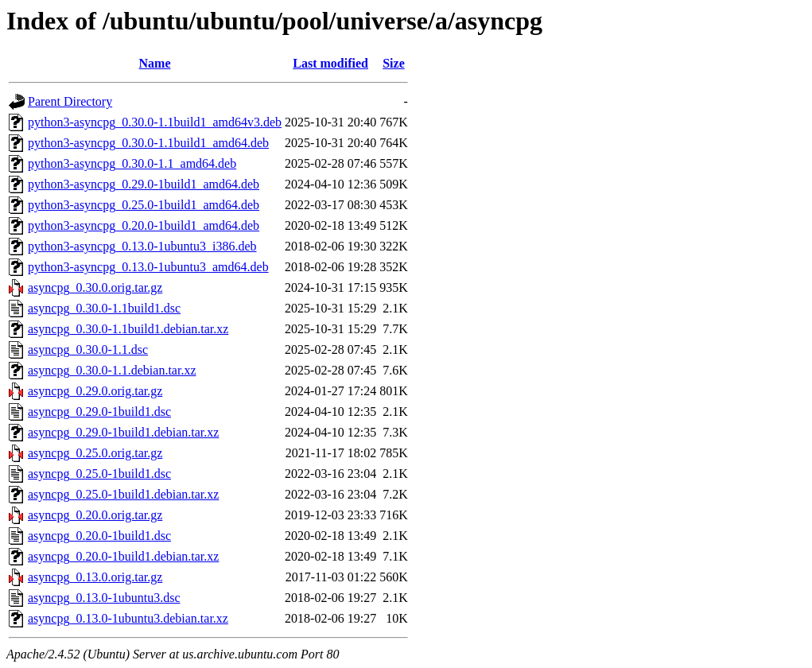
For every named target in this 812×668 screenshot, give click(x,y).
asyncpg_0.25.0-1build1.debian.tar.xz (123, 494)
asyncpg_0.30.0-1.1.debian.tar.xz (112, 370)
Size (394, 63)
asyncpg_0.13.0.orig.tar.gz (95, 577)
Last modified (330, 63)
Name (155, 63)
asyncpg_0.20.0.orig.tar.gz (95, 515)
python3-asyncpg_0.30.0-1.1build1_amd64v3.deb (155, 122)
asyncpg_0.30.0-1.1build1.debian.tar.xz (128, 329)
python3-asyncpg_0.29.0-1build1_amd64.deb (144, 184)
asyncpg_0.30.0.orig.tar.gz (95, 287)
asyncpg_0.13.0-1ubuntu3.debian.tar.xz (128, 618)
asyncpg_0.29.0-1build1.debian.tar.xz (123, 432)
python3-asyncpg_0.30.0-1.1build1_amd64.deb (148, 143)
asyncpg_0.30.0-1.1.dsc (88, 350)
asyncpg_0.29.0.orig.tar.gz (95, 391)
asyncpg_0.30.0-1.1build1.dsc (104, 308)
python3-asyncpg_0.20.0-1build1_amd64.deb (144, 225)
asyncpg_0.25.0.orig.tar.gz (95, 453)
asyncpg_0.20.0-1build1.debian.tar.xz (123, 556)
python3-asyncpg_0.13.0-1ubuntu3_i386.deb (142, 246)
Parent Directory (70, 101)
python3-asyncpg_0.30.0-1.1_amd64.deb (132, 163)
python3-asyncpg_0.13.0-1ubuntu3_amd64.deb (148, 267)
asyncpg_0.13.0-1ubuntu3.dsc (104, 598)
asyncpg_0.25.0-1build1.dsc (99, 474)
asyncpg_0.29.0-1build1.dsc (99, 412)
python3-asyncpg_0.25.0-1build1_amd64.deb (144, 205)
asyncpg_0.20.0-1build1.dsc (99, 536)
